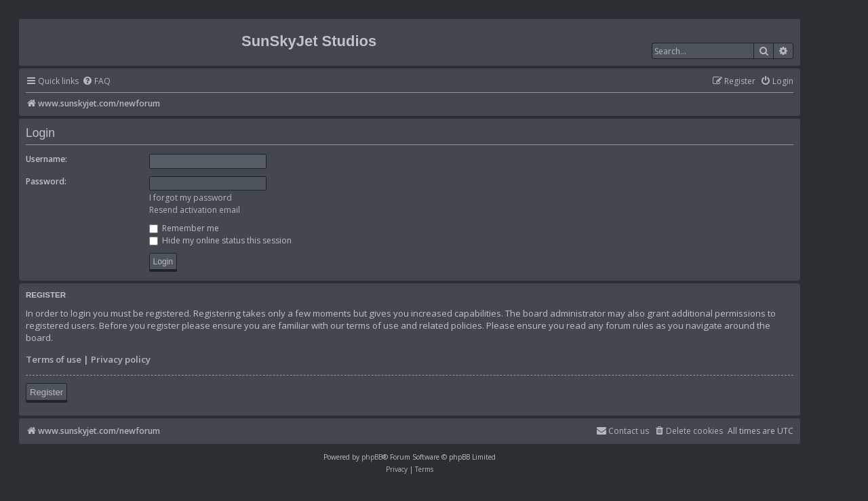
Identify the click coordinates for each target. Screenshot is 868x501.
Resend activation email (195, 210)
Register (46, 392)
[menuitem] (96, 82)
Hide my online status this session (220, 240)
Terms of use (54, 359)
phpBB (372, 457)
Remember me (184, 228)
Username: (46, 159)
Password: (46, 181)
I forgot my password (191, 198)
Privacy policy (121, 359)
